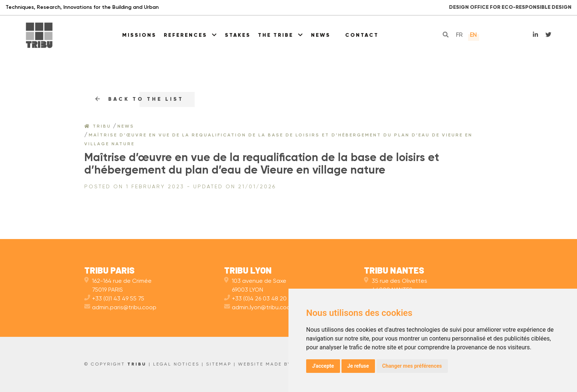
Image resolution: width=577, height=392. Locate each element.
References (191, 35)
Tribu (98, 126)
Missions (139, 35)
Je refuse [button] (358, 366)
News (321, 35)
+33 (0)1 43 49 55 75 (114, 299)
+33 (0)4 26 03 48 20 (255, 299)
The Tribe (281, 35)
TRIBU (137, 364)
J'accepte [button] (323, 366)
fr (459, 35)
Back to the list (139, 99)
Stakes (238, 35)
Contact (362, 35)
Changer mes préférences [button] (412, 366)
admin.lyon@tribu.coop (259, 308)
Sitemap (219, 364)
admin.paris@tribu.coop (120, 308)
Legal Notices (176, 364)
